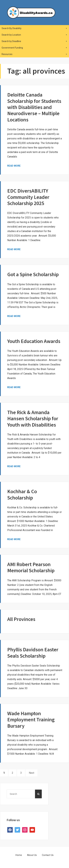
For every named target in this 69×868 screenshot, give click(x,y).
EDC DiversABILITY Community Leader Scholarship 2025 (28, 197)
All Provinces (21, 619)
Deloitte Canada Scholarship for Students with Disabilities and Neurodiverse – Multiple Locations (34, 107)
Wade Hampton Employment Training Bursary (31, 720)
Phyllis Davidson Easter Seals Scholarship (33, 653)
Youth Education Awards (34, 341)
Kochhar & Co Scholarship (22, 494)
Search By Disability (34, 28)
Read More (14, 166)
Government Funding (34, 48)
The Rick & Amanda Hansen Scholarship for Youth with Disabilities (33, 419)
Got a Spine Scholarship (33, 274)
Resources (34, 54)
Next (32, 773)
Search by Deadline (34, 41)
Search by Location (34, 35)
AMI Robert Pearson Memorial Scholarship (31, 567)
